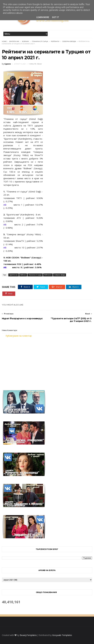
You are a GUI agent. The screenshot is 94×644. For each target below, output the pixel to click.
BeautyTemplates (28, 635)
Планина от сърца (40, 41)
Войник (25, 41)
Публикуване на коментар (19, 336)
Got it (56, 17)
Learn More (43, 17)
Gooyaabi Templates (62, 635)
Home (4, 41)
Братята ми (14, 41)
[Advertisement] (47, 362)
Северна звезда (69, 41)
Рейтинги (55, 41)
